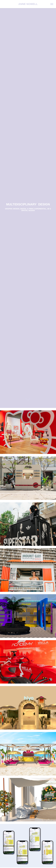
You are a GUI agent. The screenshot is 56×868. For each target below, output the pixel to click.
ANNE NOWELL (28, 4)
